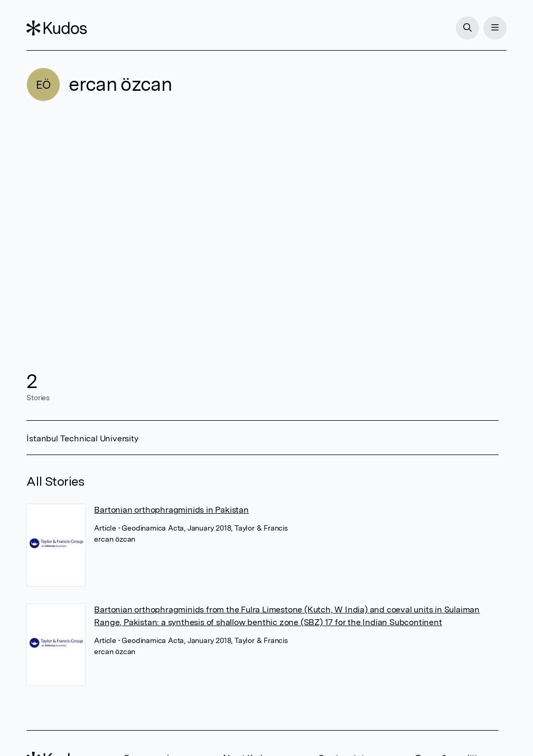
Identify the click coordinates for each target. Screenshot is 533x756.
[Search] (467, 28)
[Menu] (495, 28)
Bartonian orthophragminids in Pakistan (171, 510)
